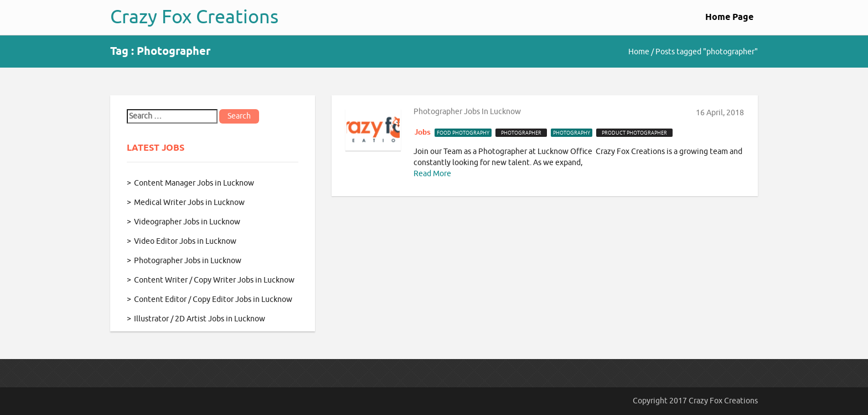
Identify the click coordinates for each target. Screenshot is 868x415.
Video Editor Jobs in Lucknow (185, 241)
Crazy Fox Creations (194, 17)
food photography (463, 133)
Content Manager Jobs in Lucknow (194, 183)
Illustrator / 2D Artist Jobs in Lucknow (200, 319)
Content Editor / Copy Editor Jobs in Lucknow (213, 299)
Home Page (729, 17)
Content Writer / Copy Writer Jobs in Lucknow (214, 280)
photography (572, 133)
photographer (521, 133)
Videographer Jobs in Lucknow (187, 222)
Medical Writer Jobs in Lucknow (189, 203)
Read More (432, 174)
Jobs (423, 132)
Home (639, 52)
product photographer (634, 133)
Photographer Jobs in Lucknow (188, 261)
